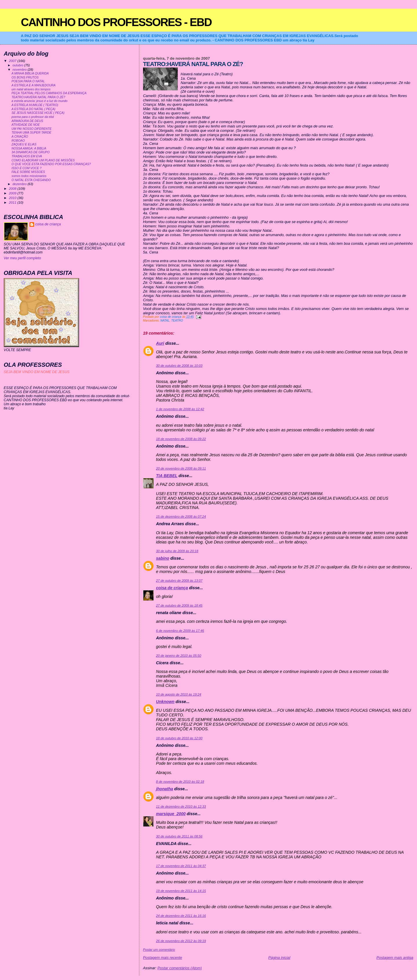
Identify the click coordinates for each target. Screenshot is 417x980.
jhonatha (165, 789)
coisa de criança (172, 588)
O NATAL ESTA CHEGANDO (31, 180)
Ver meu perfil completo (22, 258)
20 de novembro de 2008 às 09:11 (181, 468)
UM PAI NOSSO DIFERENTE (32, 129)
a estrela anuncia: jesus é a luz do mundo (40, 101)
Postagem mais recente (163, 958)
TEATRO (177, 321)
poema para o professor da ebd (33, 117)
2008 (13, 188)
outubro (18, 65)
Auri (160, 343)
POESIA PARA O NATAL (28, 81)
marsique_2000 (171, 814)
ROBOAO (18, 141)
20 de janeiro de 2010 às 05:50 (179, 656)
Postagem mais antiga (395, 958)
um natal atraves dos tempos (31, 89)
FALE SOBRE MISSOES (28, 172)
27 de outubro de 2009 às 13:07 (179, 581)
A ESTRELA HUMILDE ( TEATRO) (35, 105)
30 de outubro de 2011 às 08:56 (179, 836)
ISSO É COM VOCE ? (27, 168)
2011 (13, 202)
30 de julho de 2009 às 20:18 (177, 551)
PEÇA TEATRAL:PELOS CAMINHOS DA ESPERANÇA (49, 93)
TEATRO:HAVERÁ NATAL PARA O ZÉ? (38, 97)
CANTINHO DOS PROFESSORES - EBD (116, 22)
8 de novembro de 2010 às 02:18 (180, 782)
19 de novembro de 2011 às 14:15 (181, 891)
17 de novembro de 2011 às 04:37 (181, 866)
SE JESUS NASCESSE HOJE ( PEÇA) (38, 113)
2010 (13, 198)
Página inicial (279, 958)
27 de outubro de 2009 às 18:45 (179, 605)
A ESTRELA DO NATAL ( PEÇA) (34, 109)
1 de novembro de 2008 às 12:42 (180, 409)
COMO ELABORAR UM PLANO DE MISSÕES (43, 160)
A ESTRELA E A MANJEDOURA (34, 85)
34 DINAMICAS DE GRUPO (31, 152)
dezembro (20, 184)
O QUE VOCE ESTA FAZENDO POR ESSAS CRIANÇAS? (51, 164)
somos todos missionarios (29, 176)
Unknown (165, 702)
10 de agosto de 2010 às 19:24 (179, 694)
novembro (20, 70)
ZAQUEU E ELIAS (24, 144)
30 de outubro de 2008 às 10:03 (179, 366)
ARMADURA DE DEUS (27, 121)
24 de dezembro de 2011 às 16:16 (181, 916)
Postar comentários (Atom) (180, 968)
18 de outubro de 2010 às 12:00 (179, 738)
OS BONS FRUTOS (25, 77)
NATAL (165, 321)
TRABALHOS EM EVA (27, 156)
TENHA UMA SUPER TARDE (31, 133)
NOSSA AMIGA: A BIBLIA (29, 148)
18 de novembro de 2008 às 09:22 (181, 439)
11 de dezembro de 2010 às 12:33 (181, 806)
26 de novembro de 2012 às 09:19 (181, 941)
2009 (13, 193)
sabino (163, 558)
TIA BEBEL (167, 476)
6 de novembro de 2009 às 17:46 (180, 631)
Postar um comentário (159, 950)
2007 (13, 61)
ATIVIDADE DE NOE (26, 125)
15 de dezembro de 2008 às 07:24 (181, 517)
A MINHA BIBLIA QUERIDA (30, 73)
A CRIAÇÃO (20, 137)
